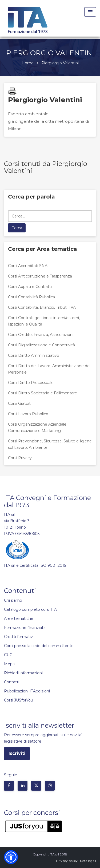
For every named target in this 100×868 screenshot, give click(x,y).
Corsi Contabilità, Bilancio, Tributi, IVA (42, 307)
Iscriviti (17, 753)
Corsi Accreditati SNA (28, 266)
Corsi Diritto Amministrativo (34, 355)
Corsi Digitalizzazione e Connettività (41, 345)
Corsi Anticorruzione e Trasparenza (40, 276)
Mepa (9, 664)
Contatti (12, 682)
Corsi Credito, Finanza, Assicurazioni (41, 335)
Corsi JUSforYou (19, 700)
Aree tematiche (19, 619)
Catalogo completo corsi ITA (30, 609)
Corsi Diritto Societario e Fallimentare (43, 393)
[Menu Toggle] (90, 12)
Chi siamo (13, 600)
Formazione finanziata (25, 628)
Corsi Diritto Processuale (31, 383)
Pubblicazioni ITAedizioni (27, 691)
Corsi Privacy (20, 458)
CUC (8, 655)
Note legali (88, 861)
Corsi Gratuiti (20, 403)
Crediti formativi (19, 637)
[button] (11, 857)
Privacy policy (67, 861)
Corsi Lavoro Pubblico (28, 414)
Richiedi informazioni (23, 673)
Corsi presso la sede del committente (39, 646)
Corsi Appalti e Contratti (30, 287)
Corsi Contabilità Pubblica (31, 297)
